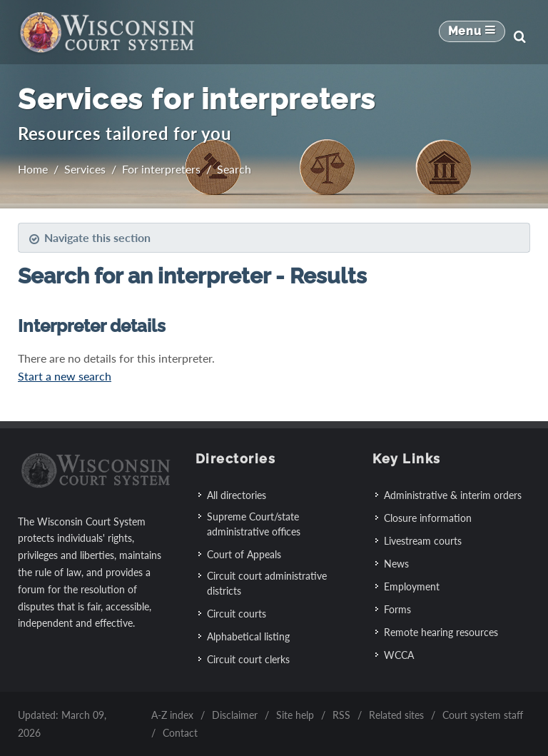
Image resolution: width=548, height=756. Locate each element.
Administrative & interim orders (453, 495)
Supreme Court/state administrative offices (254, 524)
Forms (397, 609)
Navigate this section (90, 238)
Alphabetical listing (248, 636)
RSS (341, 715)
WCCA (399, 655)
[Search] (519, 36)
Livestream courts (423, 541)
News (396, 564)
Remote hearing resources (441, 632)
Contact (180, 733)
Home (33, 169)
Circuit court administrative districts (267, 583)
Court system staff (483, 715)
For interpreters (161, 169)
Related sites (396, 715)
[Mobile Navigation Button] (472, 36)
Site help (295, 715)
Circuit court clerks (248, 659)
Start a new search (65, 376)
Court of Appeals (244, 554)
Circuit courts (237, 614)
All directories (237, 495)
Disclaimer (235, 715)
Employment (412, 586)
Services (85, 169)
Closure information (428, 518)
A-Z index (172, 715)
